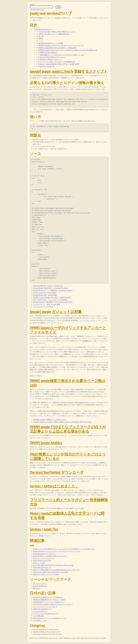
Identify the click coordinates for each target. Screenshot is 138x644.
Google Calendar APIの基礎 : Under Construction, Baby (53, 302)
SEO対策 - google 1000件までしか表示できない (50, 420)
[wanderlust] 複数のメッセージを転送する (48, 597)
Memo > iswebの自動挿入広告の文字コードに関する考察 (59, 64)
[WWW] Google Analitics (48, 52)
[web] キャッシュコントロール (44, 558)
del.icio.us (37, 588)
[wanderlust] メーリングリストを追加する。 (49, 602)
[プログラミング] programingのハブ (46, 614)
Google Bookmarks (40, 586)
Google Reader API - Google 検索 (45, 295)
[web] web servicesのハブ (43, 29)
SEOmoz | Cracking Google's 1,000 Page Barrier (70, 403)
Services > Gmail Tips (47, 66)
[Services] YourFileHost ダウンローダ (53, 57)
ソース (41, 41)
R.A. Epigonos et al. (37, 9)
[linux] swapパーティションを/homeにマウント (50, 618)
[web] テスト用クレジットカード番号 (46, 574)
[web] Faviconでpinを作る (42, 561)
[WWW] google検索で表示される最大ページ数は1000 (57, 48)
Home (32, 4)
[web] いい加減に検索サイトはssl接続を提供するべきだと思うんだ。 (57, 570)
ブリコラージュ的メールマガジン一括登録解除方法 (57, 62)
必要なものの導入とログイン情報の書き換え (54, 34)
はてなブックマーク (40, 584)
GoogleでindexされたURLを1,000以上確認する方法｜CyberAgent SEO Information (62, 422)
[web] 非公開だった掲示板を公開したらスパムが (50, 556)
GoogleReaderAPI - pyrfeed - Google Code (48, 286)
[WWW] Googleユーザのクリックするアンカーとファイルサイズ (61, 45)
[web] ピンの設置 (39, 563)
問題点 (41, 39)
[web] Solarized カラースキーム (44, 554)
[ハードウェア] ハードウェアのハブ (45, 607)
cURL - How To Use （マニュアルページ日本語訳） (51, 300)
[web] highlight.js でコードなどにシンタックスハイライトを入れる (56, 551)
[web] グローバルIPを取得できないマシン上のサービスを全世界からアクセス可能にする (64, 549)
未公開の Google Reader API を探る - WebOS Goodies (52, 297)
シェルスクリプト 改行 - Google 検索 (46, 304)
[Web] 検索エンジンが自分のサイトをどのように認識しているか (62, 55)
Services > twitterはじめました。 (51, 59)
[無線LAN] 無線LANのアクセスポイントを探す (49, 600)
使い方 (41, 36)
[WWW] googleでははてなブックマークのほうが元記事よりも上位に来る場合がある (68, 50)
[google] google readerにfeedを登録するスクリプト (57, 32)
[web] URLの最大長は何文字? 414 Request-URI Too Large (53, 565)
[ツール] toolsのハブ (40, 611)
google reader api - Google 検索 (44, 293)
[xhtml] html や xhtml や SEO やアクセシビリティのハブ (53, 604)
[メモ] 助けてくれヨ (40, 620)
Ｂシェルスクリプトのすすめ (43, 307)
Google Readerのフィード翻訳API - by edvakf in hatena (53, 290)
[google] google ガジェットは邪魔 (51, 43)
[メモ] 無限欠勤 (38, 616)
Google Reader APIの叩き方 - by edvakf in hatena (51, 288)
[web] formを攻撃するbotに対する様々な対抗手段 (50, 572)
